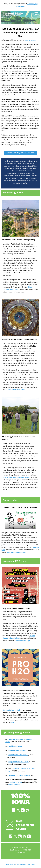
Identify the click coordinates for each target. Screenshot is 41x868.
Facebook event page (22, 641)
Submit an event (16, 782)
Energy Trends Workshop (18, 751)
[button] (21, 153)
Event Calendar (14, 785)
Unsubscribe (11, 864)
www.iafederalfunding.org (16, 552)
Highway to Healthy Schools (20, 775)
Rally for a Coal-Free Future (18, 762)
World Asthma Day (15, 746)
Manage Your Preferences (26, 864)
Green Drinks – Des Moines (18, 755)
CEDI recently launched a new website (17, 477)
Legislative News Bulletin (16, 390)
